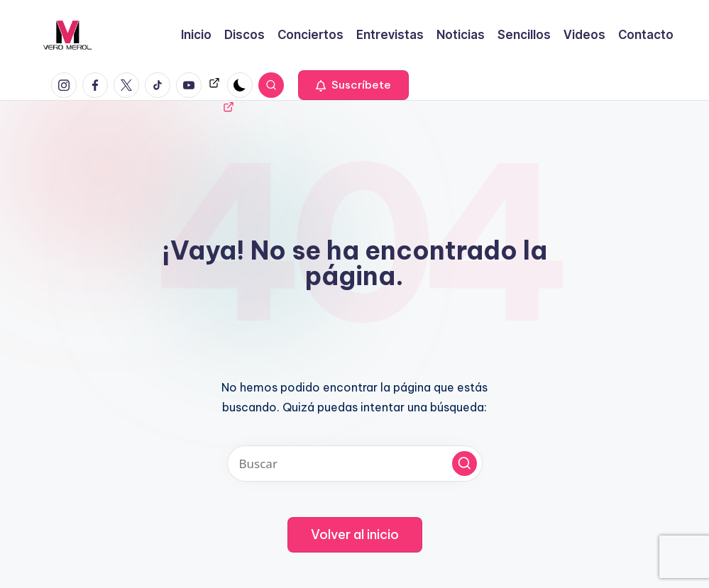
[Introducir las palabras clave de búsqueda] (355, 464)
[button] (353, 85)
